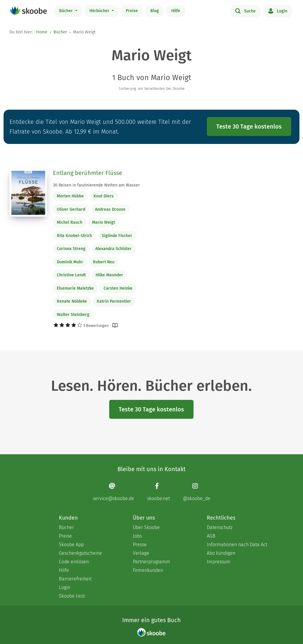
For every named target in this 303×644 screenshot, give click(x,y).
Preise (132, 11)
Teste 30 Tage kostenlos (249, 126)
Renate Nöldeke (72, 301)
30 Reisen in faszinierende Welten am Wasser (96, 185)
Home (42, 32)
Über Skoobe (146, 527)
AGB (211, 536)
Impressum (219, 562)
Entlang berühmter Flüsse (88, 173)
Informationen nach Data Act (237, 545)
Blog (155, 11)
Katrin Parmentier (114, 301)
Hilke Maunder (109, 275)
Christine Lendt (71, 275)
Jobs (137, 536)
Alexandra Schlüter (113, 249)
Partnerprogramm (151, 562)
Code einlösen (74, 562)
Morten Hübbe (70, 196)
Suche (245, 11)
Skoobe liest (72, 596)
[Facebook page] (158, 492)
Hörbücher (100, 11)
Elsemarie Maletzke (75, 288)
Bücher (67, 11)
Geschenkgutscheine (80, 553)
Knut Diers (104, 196)
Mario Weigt (104, 222)
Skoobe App (71, 545)
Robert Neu (104, 262)
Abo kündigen (221, 553)
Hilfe (176, 11)
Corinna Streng (71, 249)
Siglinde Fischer (117, 236)
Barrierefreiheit (75, 579)
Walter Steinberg (73, 315)
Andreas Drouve (110, 209)
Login (278, 11)
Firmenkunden (148, 570)
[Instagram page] (197, 492)
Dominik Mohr (70, 262)
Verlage (141, 553)
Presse (140, 545)
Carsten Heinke (118, 288)
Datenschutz (220, 527)
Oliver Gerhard (71, 209)
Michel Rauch (70, 222)
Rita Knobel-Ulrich (74, 236)
